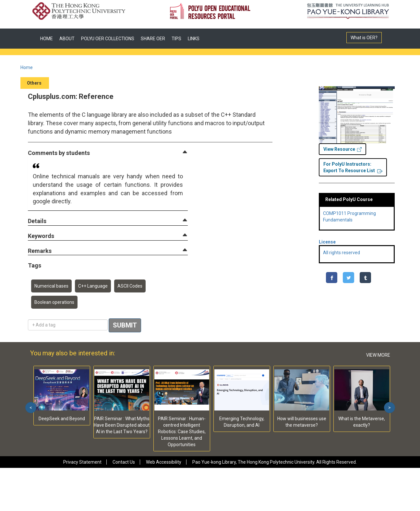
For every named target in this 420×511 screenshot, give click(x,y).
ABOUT (67, 39)
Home (27, 67)
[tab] (108, 153)
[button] (59, 153)
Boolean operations (54, 302)
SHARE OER (153, 39)
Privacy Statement (82, 462)
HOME (47, 39)
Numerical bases (51, 286)
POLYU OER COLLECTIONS (108, 39)
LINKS (194, 39)
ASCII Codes (130, 286)
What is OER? (364, 38)
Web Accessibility (164, 462)
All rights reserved (342, 253)
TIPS (176, 39)
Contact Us (124, 462)
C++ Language (93, 286)
